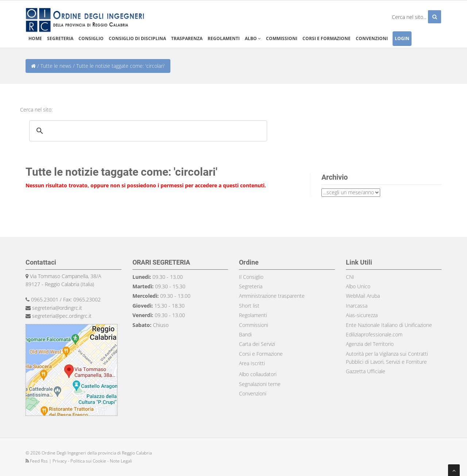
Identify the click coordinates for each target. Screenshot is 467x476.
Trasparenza (187, 38)
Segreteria (60, 38)
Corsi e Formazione (261, 354)
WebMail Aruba (363, 296)
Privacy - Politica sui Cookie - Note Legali (92, 461)
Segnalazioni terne (260, 384)
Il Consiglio (251, 277)
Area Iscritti (252, 363)
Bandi (245, 334)
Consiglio (91, 38)
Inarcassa (357, 306)
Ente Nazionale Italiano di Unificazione (389, 325)
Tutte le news (56, 66)
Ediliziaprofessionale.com (374, 334)
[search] (147, 131)
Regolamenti (224, 38)
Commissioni (282, 38)
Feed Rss (37, 461)
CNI (350, 277)
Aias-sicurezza (362, 315)
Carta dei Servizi (257, 344)
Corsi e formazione (327, 38)
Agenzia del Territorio (370, 344)
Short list (249, 306)
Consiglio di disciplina (137, 38)
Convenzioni (372, 38)
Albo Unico (358, 286)
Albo (253, 38)
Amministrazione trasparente (272, 296)
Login (402, 38)
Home (35, 38)
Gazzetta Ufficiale (366, 371)
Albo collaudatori (258, 374)
